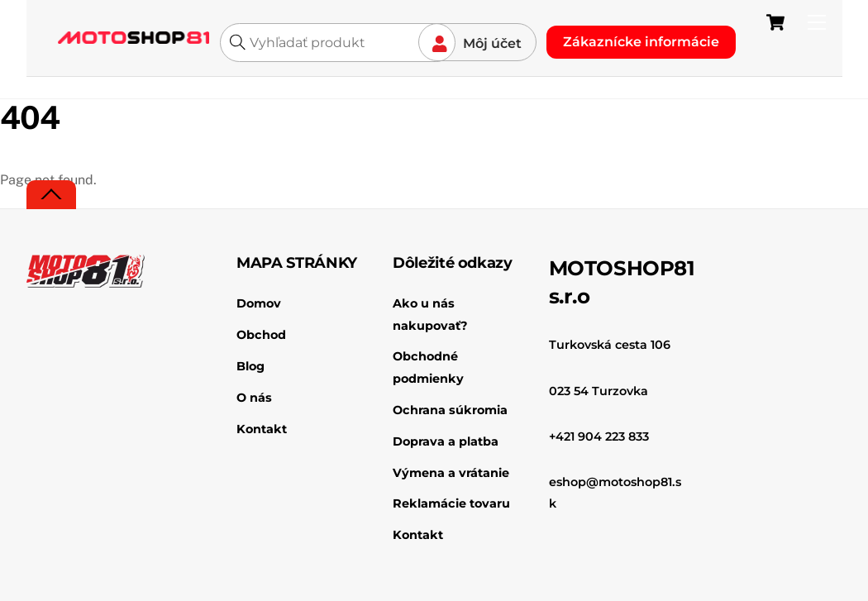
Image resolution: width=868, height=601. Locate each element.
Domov (259, 303)
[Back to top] (51, 195)
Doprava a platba (446, 441)
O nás (254, 398)
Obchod (261, 335)
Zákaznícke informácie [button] (641, 42)
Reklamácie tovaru (451, 503)
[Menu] (817, 23)
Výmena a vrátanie (451, 473)
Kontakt (262, 429)
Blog (250, 366)
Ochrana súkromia (450, 410)
